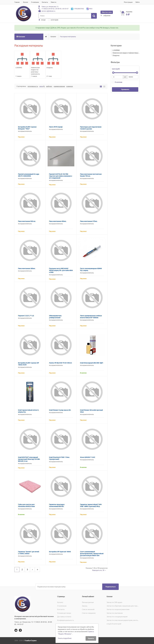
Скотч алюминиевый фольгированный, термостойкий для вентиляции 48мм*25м (92, 554)
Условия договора (64, 613)
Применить (125, 89)
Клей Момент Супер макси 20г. (60, 410)
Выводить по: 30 (98, 570)
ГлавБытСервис (31, 641)
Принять (91, 638)
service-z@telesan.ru (48, 11)
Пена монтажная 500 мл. (27, 221)
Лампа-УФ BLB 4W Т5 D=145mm (61, 363)
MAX (89, 9)
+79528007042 (77, 9)
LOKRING (116, 50)
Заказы (85, 606)
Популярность (33, 86)
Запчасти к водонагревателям (118, 609)
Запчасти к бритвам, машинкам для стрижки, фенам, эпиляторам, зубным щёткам (123, 606)
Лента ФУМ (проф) (56, 127)
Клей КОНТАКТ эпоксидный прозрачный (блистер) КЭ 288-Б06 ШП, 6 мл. (29, 459)
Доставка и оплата (64, 617)
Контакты (45, 2)
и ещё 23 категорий (114, 624)
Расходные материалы (68, 37)
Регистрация (128, 2)
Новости (54, 2)
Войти (138, 2)
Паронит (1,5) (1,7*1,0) (26, 316)
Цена (41, 86)
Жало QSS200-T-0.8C (88, 457)
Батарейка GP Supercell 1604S (60, 552)
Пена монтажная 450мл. (58, 221)
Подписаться (110, 587)
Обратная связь (107, 12)
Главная (17, 2)
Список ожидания (89, 613)
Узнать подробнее (65, 638)
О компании (35, 2)
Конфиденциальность (66, 620)
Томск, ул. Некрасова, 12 (50, 7)
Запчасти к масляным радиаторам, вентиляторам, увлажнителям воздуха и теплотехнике (123, 620)
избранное (105, 16)
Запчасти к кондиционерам (117, 617)
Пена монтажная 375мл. (89, 221)
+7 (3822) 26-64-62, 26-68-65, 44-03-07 (55, 9)
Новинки (70, 86)
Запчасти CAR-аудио (114, 602)
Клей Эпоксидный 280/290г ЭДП (92, 363)
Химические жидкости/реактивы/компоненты (126, 53)
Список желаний (88, 609)
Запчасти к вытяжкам (115, 613)
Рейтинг (49, 86)
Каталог (26, 2)
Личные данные (88, 602)
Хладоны (116, 55)
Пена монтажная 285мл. (27, 268)
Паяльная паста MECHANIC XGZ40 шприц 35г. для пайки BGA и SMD (61, 270)
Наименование (59, 86)
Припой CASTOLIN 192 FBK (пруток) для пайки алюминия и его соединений (61, 176)
